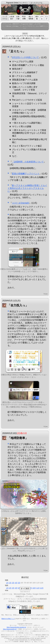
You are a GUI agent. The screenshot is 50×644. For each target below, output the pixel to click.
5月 (19, 583)
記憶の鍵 (18, 18)
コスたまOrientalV (21, 203)
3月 (13, 583)
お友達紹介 (12, 18)
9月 (31, 588)
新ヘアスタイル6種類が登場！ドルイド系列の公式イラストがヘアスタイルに (27, 188)
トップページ (5, 18)
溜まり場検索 (31, 18)
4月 (16, 583)
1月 (7, 583)
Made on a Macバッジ (8, 619)
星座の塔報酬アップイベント (26, 174)
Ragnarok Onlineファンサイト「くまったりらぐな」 (25, 3)
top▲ (46, 294)
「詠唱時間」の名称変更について (28, 162)
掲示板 (37, 18)
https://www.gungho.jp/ (10, 629)
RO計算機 (24, 18)
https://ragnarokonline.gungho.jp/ (16, 627)
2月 (10, 583)
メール (42, 18)
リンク (47, 18)
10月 (34, 588)
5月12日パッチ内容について (25, 57)
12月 (42, 588)
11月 (38, 588)
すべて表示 (25, 589)
